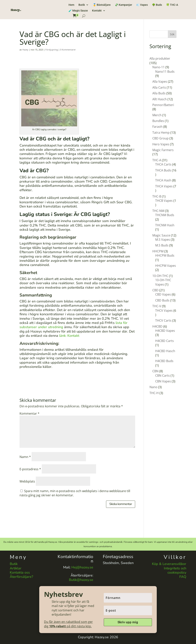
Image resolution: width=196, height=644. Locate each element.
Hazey (25, 50)
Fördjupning (52, 50)
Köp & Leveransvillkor (169, 564)
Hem (71, 5)
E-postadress (30, 469)
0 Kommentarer (68, 50)
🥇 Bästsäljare (102, 5)
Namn (25, 457)
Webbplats (27, 481)
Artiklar (16, 568)
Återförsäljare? (21, 577)
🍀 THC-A (172, 5)
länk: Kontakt (69, 336)
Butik (82, 5)
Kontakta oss (20, 572)
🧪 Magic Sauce (78, 11)
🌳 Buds (157, 5)
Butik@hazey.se (81, 580)
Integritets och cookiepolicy (175, 570)
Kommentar (29, 413)
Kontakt (97, 11)
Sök (172, 34)
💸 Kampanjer (123, 5)
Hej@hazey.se (82, 567)
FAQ (183, 577)
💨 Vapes (142, 5)
